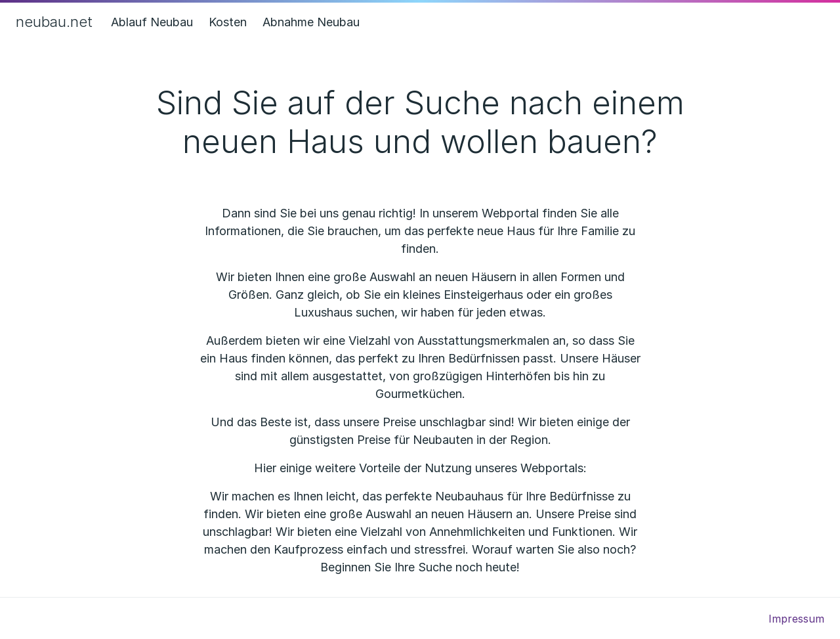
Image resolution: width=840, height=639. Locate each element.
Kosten (228, 22)
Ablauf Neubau (152, 22)
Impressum (796, 619)
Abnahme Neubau (311, 22)
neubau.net (54, 22)
